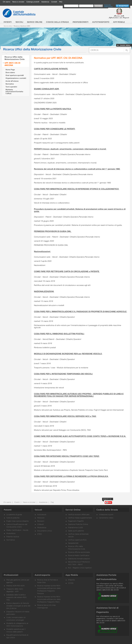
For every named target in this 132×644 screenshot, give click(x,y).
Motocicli (41, 518)
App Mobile (72, 575)
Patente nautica (13, 537)
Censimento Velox (106, 518)
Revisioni (41, 521)
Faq (52, 502)
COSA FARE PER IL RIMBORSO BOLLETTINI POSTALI (59, 334)
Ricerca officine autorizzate (79, 552)
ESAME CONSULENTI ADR (47, 89)
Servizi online (8, 26)
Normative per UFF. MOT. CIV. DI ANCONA (58, 58)
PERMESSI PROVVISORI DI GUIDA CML (53, 231)
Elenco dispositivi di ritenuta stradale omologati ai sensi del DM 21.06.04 (18, 606)
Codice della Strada (107, 510)
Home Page (10, 70)
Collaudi (40, 524)
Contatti (54, 2)
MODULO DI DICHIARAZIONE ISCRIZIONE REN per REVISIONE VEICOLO (68, 354)
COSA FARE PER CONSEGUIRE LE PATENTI (55, 129)
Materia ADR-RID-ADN (15, 586)
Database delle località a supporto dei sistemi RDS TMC (16, 597)
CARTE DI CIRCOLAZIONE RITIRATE (51, 69)
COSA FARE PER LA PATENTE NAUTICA (53, 109)
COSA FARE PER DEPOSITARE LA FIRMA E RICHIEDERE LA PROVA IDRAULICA (71, 476)
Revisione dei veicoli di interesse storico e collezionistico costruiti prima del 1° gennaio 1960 (77, 169)
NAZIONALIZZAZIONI (44, 291)
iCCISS (71, 583)
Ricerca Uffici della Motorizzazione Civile (15, 58)
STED (39, 534)
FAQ (61, 2)
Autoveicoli (42, 515)
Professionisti (11, 575)
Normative (10, 84)
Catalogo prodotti (33, 2)
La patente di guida (14, 515)
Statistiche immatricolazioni (79, 559)
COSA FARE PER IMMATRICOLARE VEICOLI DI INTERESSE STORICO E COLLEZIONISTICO (77, 189)
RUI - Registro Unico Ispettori (80, 568)
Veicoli (38, 510)
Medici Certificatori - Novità (17, 530)
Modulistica (11, 534)
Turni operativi (11, 87)
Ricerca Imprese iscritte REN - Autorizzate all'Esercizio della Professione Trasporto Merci (49, 599)
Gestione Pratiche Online (78, 524)
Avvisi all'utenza (12, 81)
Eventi (17, 502)
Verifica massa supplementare (80, 518)
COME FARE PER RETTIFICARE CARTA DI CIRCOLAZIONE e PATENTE (67, 271)
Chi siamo (7, 2)
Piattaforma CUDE (76, 528)
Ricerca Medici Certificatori (79, 556)
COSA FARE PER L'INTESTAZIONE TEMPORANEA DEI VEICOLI (63, 374)
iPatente (71, 580)
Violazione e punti (106, 515)
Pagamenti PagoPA (76, 521)
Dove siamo (10, 72)
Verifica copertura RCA (77, 540)
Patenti (8, 510)
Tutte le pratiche (13, 518)
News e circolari (18, 2)
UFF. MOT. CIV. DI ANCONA (12, 64)
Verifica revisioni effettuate (79, 515)
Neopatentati (73, 543)
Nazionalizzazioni (42, 251)
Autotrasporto (42, 575)
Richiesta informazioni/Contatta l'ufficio (14, 92)
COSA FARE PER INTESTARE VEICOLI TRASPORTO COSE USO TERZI (67, 456)
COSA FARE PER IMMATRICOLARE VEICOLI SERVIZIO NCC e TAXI (65, 416)
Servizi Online (73, 510)
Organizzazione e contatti (16, 78)
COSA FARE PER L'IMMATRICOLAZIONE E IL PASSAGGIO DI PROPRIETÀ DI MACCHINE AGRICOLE (81, 311)
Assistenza (45, 2)
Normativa (11, 540)
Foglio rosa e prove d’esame (17, 521)
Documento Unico (45, 531)
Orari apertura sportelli (15, 75)
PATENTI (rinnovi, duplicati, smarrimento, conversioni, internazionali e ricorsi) (70, 149)
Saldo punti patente (76, 531)
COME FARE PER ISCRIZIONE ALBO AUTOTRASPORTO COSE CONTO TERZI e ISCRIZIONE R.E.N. (80, 436)
